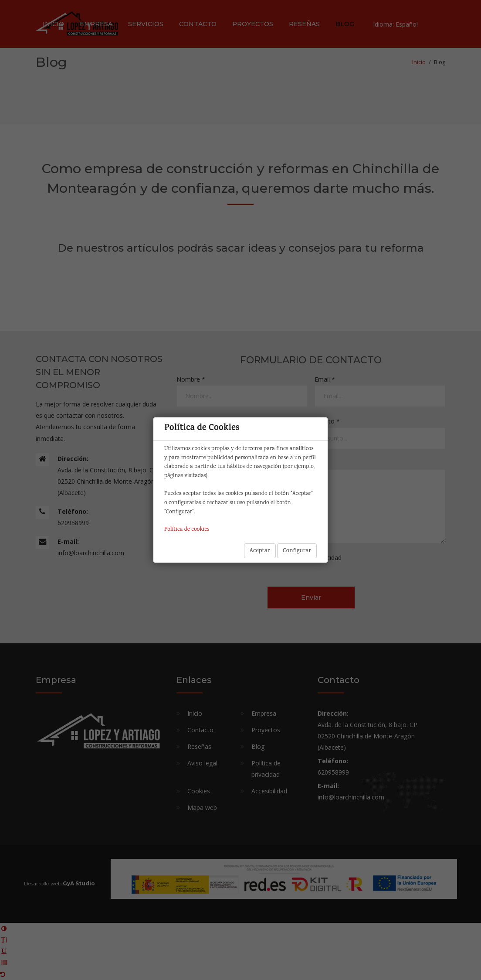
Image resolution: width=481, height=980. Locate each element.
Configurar (297, 551)
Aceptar (260, 551)
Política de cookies (187, 530)
